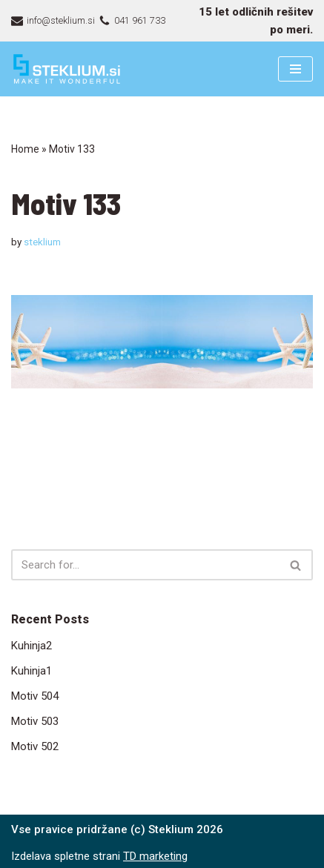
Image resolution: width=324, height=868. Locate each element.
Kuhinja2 (32, 646)
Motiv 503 (35, 721)
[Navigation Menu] (295, 69)
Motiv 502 (35, 746)
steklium (42, 242)
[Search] (145, 565)
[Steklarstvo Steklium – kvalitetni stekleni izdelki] (67, 69)
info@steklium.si (61, 20)
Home (25, 149)
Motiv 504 (35, 696)
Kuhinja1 (32, 671)
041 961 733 (140, 20)
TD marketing (155, 856)
